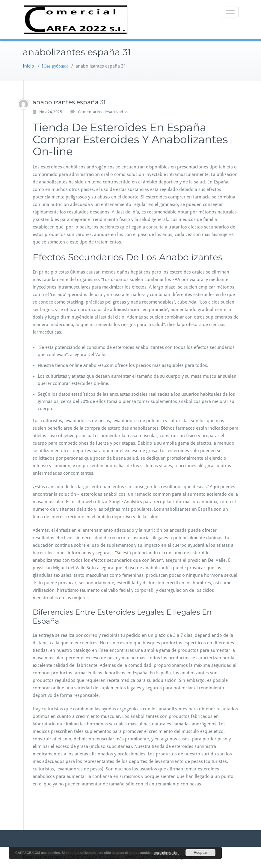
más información (166, 853)
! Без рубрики (55, 66)
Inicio (28, 66)
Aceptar (200, 853)
